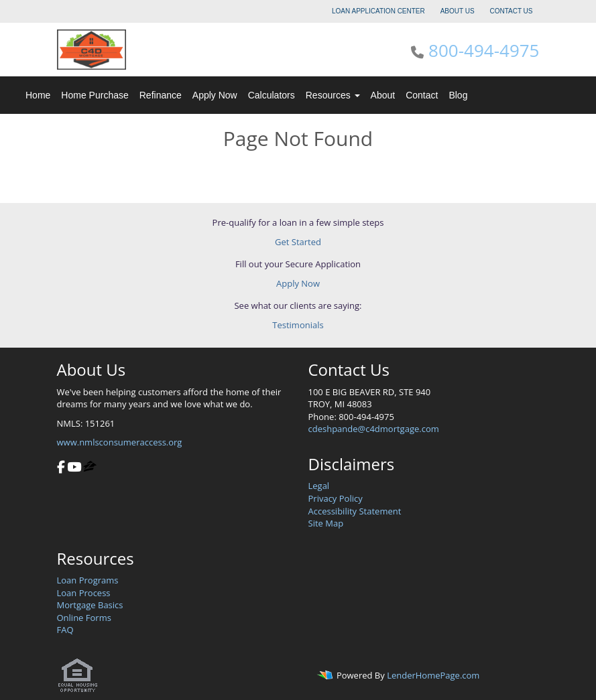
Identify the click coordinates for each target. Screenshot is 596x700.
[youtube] (74, 468)
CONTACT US (511, 11)
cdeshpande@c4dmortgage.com (374, 429)
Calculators (272, 95)
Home (38, 95)
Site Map (326, 523)
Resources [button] (333, 95)
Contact (422, 95)
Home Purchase (95, 95)
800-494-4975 (484, 50)
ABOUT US (458, 11)
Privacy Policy (336, 498)
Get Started (298, 242)
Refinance (161, 95)
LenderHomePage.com (433, 675)
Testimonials (298, 325)
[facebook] (61, 468)
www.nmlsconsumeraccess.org (120, 442)
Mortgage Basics (90, 605)
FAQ (65, 630)
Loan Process (84, 593)
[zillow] (90, 468)
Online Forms (84, 618)
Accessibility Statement (355, 511)
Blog (458, 95)
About (383, 95)
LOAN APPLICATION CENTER (378, 11)
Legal (319, 486)
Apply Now (215, 95)
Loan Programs (88, 580)
